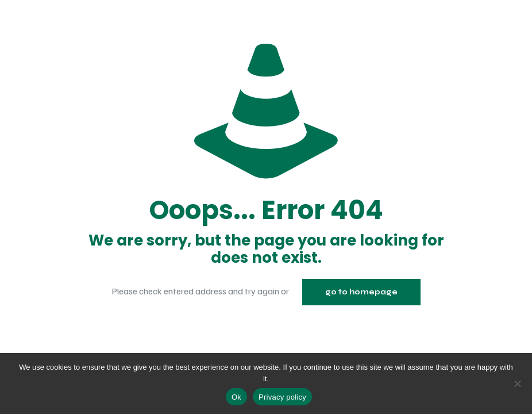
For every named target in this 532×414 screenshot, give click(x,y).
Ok (236, 397)
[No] (518, 384)
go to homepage (361, 292)
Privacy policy (282, 397)
